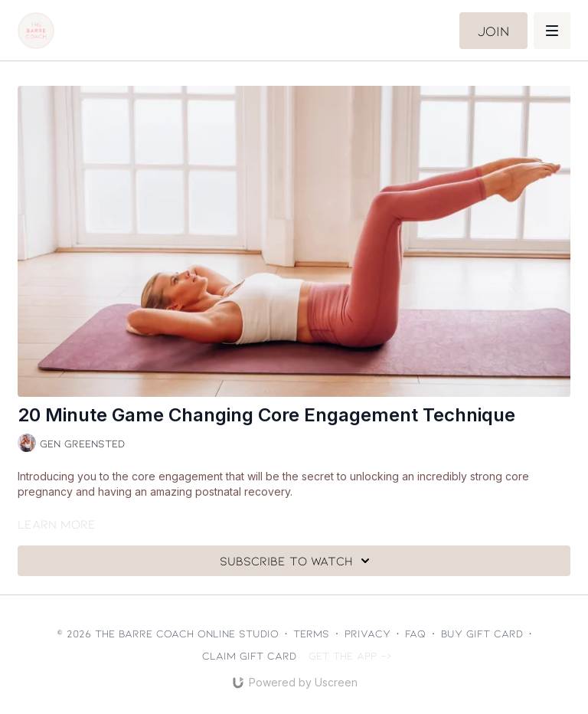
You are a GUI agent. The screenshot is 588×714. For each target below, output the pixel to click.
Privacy (367, 633)
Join (493, 31)
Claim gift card (249, 655)
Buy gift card (482, 633)
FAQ (415, 633)
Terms (311, 633)
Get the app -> (350, 655)
